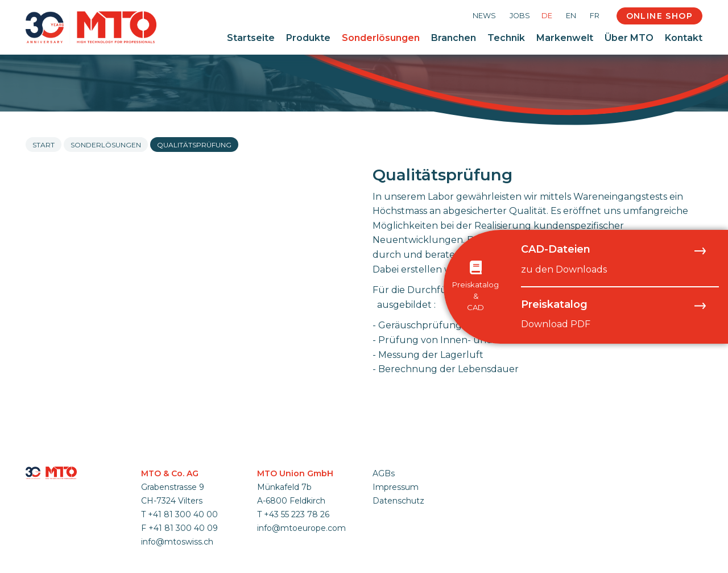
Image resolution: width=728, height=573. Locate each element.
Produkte (308, 38)
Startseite (251, 38)
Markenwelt (565, 38)
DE (547, 16)
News (484, 16)
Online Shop (659, 16)
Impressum (396, 487)
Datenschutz (398, 501)
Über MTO (629, 38)
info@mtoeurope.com (301, 528)
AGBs (384, 473)
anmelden (387, 514)
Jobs (520, 16)
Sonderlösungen (381, 38)
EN (571, 16)
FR (595, 16)
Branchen (454, 38)
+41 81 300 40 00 (183, 514)
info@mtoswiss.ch (177, 542)
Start (44, 145)
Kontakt (684, 38)
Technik (506, 38)
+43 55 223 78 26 (297, 514)
